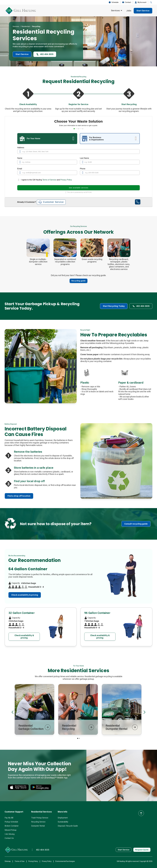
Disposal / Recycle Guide (68, 826)
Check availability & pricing (25, 595)
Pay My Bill (9, 818)
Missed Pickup (11, 830)
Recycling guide (78, 281)
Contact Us (9, 838)
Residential (26, 26)
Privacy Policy (66, 180)
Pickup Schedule (11, 822)
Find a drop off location (19, 496)
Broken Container (12, 826)
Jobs (129, 11)
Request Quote (142, 850)
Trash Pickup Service (40, 818)
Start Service (143, 11)
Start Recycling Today (114, 306)
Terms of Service (49, 180)
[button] (117, 11)
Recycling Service (38, 822)
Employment (63, 818)
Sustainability (63, 822)
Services (16, 26)
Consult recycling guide (136, 524)
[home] (21, 11)
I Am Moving (10, 834)
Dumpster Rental (38, 826)
